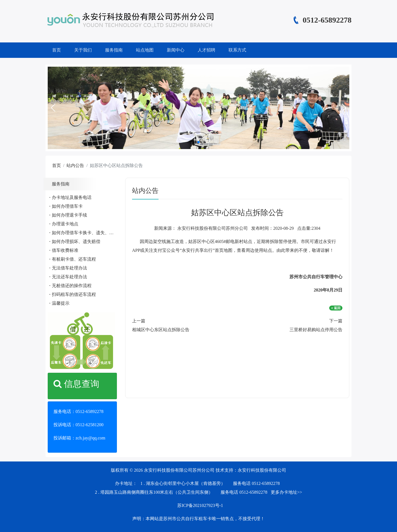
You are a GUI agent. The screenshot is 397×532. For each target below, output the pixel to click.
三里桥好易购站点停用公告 (316, 330)
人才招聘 (206, 50)
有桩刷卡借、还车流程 (74, 259)
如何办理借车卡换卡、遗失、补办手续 (89, 233)
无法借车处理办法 (69, 268)
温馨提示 (61, 303)
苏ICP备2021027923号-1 (200, 505)
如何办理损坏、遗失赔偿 (76, 241)
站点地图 (145, 50)
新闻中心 (176, 50)
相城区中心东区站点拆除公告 (161, 330)
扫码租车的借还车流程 (74, 294)
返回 (336, 308)
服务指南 (114, 50)
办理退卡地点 (65, 224)
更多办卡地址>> (286, 492)
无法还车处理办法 (69, 277)
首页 (57, 50)
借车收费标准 (65, 250)
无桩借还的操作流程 (72, 286)
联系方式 (237, 50)
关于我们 (83, 50)
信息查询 (76, 384)
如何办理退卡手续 (69, 215)
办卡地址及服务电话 (72, 197)
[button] (53, 108)
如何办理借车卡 (67, 206)
